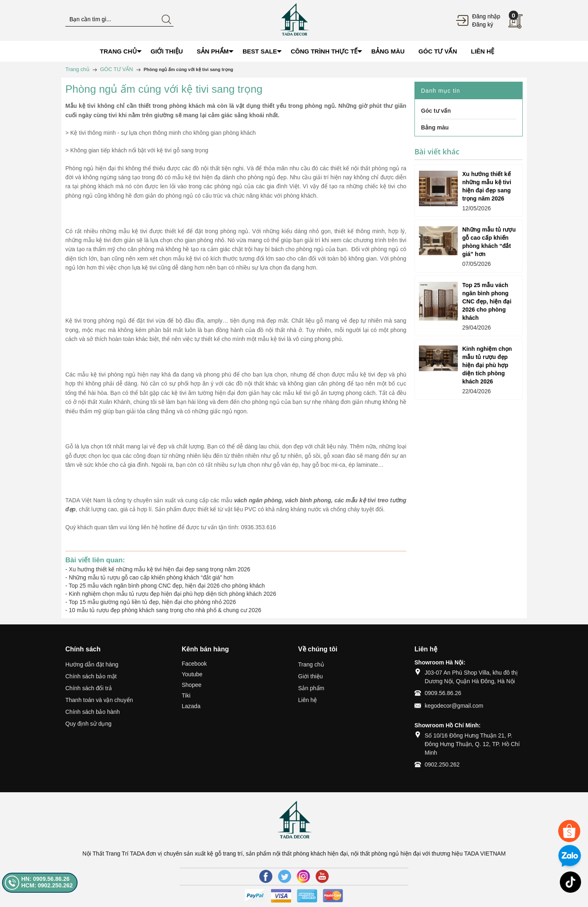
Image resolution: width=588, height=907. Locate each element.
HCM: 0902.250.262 (47, 885)
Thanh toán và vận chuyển (99, 700)
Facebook (194, 664)
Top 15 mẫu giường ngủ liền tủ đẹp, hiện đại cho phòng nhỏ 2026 (152, 602)
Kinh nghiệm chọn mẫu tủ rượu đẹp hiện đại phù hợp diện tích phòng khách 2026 (173, 594)
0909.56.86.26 (443, 693)
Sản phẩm (311, 688)
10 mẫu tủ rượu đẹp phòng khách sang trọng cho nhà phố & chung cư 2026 (165, 610)
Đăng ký (482, 25)
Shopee (192, 685)
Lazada (191, 706)
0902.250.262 (442, 764)
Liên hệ (307, 700)
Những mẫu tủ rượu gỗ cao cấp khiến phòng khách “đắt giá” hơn (151, 577)
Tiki (186, 695)
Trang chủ (311, 664)
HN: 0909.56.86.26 (45, 879)
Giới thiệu (311, 676)
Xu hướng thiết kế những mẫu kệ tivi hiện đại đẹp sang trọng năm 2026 (160, 569)
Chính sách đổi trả (89, 688)
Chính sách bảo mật (91, 676)
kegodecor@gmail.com (454, 706)
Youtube (192, 674)
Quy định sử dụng (88, 724)
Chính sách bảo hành (92, 712)
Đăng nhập (486, 16)
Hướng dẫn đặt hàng (92, 664)
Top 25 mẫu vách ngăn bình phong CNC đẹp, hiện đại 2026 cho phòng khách (167, 586)
